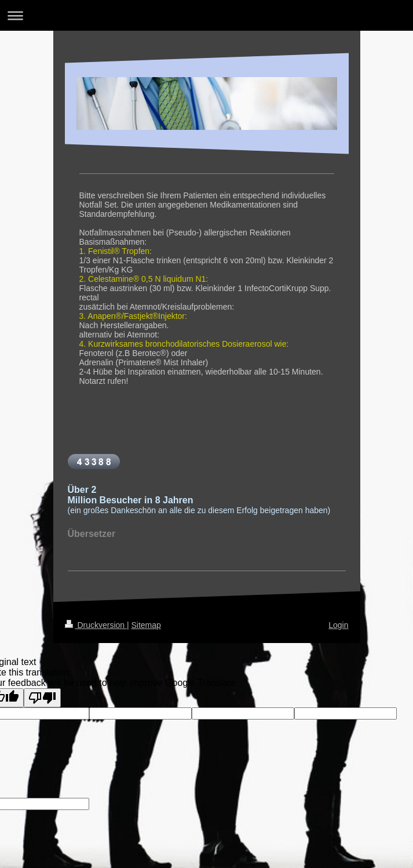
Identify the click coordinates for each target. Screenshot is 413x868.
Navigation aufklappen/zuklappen (206, 15)
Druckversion (96, 625)
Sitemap (146, 625)
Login (338, 625)
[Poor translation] (42, 698)
